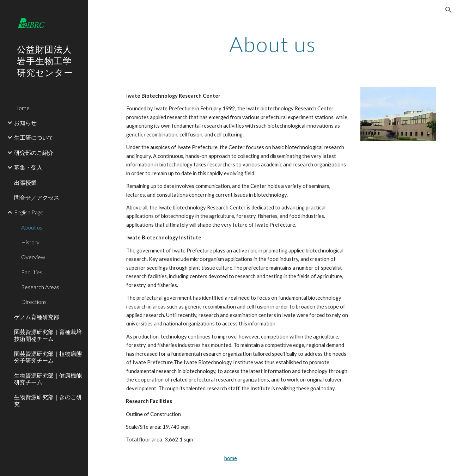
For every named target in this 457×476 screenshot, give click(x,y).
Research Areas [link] (40, 287)
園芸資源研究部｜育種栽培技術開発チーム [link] (48, 335)
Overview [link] (33, 257)
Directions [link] (34, 302)
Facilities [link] (32, 272)
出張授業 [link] (25, 182)
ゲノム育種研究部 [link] (37, 317)
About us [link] (32, 227)
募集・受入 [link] (28, 167)
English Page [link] (29, 212)
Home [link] (22, 108)
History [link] (30, 242)
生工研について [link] (34, 137)
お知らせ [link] (25, 123)
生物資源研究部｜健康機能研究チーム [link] (48, 379)
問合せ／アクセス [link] (37, 197)
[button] (449, 10)
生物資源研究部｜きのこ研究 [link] (48, 400)
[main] (273, 44)
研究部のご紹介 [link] (34, 152)
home (231, 458)
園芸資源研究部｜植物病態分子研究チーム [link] (48, 357)
